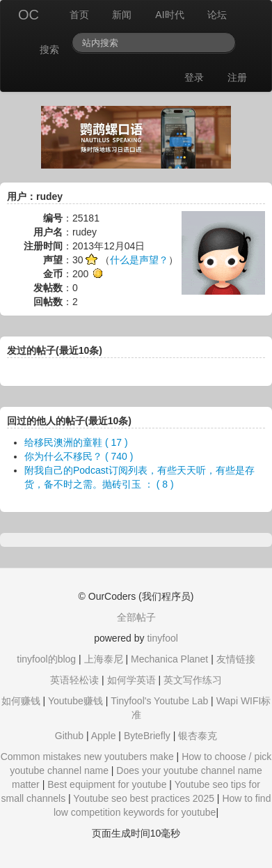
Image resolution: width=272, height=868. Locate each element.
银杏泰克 (198, 736)
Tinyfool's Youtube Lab (159, 701)
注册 (237, 77)
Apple (104, 736)
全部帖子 (136, 617)
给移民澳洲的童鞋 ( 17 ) (76, 442)
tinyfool (162, 638)
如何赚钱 (21, 701)
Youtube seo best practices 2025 (144, 798)
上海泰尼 (104, 659)
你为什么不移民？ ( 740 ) (79, 456)
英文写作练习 (193, 680)
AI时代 (169, 15)
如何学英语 (131, 680)
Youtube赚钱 (75, 701)
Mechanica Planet (169, 659)
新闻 (122, 15)
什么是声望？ (139, 260)
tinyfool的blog (46, 659)
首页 (79, 15)
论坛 (217, 15)
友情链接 (236, 659)
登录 (194, 77)
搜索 (49, 49)
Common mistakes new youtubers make (87, 757)
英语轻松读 (74, 680)
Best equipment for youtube (107, 784)
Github (69, 736)
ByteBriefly (147, 736)
